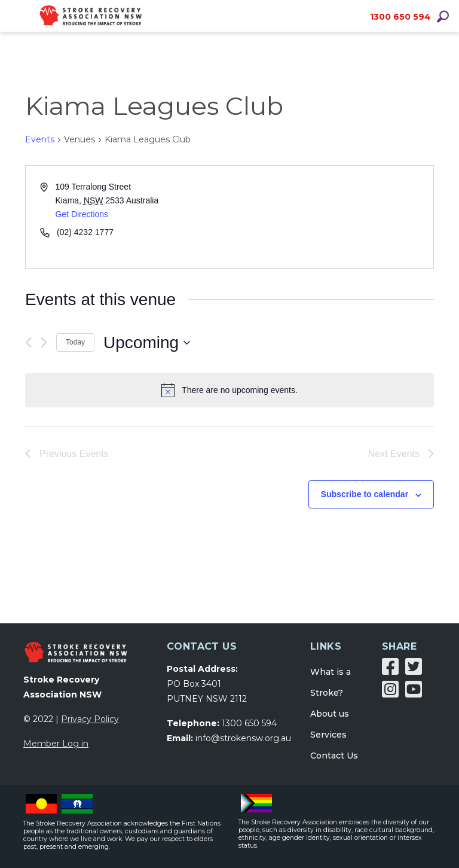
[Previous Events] (28, 342)
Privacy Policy (90, 719)
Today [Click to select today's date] (75, 342)
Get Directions (82, 214)
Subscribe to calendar (365, 494)
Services (328, 735)
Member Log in (56, 744)
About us (330, 714)
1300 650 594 (400, 17)
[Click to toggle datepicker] (147, 343)
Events (40, 139)
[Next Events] (44, 342)
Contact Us (334, 756)
